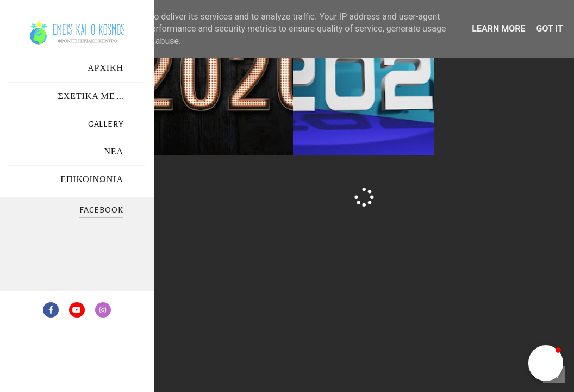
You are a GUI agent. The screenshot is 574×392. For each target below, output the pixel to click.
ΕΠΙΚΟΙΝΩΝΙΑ (92, 180)
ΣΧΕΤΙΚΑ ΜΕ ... (91, 97)
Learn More (498, 29)
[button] (546, 363)
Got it (549, 29)
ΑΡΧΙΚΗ (105, 68)
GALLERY (106, 124)
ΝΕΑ (114, 152)
